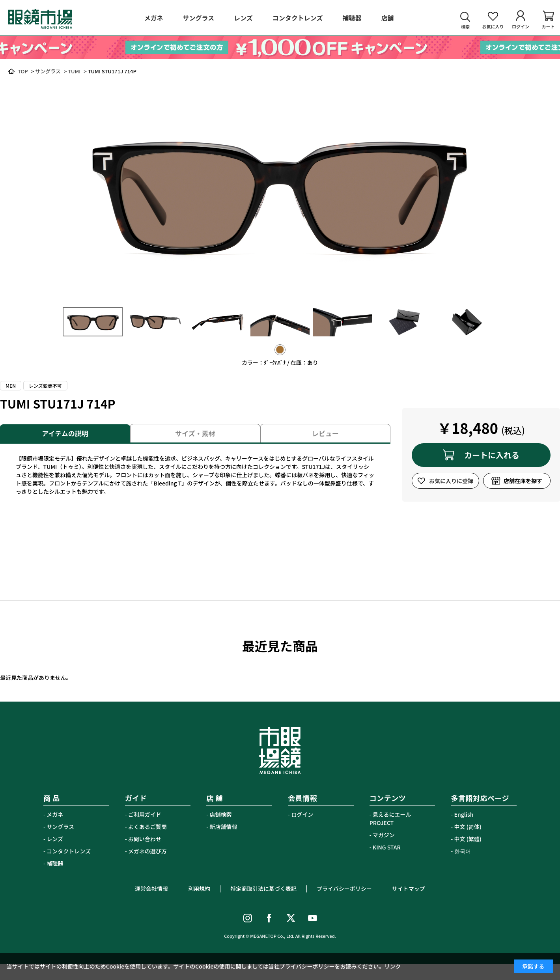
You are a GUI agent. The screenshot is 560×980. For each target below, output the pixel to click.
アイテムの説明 (65, 433)
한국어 (463, 851)
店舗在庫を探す (523, 481)
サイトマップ (409, 889)
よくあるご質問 (147, 827)
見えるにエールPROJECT (390, 819)
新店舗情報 (224, 827)
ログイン (302, 814)
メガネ (55, 814)
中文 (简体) (468, 827)
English (464, 814)
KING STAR (387, 847)
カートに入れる (492, 455)
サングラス (60, 827)
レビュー (325, 433)
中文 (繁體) (468, 839)
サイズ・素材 (195, 433)
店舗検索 (221, 814)
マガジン (384, 835)
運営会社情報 (151, 889)
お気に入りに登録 (451, 481)
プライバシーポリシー (344, 889)
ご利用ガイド (145, 814)
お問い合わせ (145, 839)
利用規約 (199, 889)
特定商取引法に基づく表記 (263, 889)
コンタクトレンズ (69, 851)
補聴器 (55, 863)
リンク (393, 966)
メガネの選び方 (147, 851)
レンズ (55, 839)
